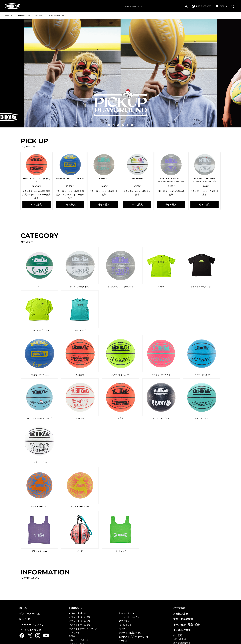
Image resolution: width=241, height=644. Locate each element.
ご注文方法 (179, 608)
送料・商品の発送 (183, 619)
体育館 (72, 636)
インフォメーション (30, 613)
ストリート (74, 632)
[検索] (186, 6)
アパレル (123, 641)
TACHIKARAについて (31, 624)
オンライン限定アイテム (130, 633)
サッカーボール (126, 613)
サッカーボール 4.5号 (129, 617)
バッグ (122, 629)
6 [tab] (131, 124)
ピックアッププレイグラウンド (134, 637)
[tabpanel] (121, 73)
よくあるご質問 (182, 630)
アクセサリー (125, 621)
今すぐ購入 (36, 204)
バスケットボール (78, 613)
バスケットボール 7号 (80, 617)
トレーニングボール (79, 640)
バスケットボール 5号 (80, 625)
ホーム (23, 608)
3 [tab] (117, 124)
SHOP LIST (26, 619)
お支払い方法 (181, 613)
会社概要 (178, 635)
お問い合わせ (180, 639)
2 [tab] (112, 124)
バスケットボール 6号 (80, 621)
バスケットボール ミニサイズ (83, 629)
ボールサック (125, 625)
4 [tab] (121, 124)
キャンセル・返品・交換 (187, 624)
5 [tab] (126, 124)
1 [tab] (108, 124)
